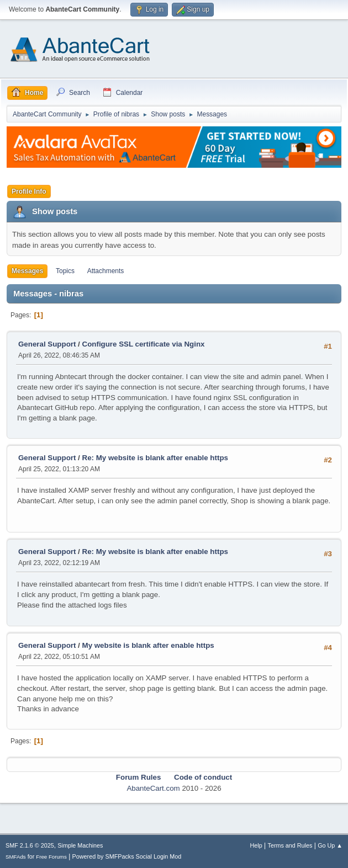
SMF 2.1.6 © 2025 (30, 845)
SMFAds (16, 857)
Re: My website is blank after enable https (155, 458)
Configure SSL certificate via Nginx (144, 344)
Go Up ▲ (330, 845)
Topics (65, 271)
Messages (27, 271)
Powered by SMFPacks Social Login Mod (127, 856)
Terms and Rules (290, 845)
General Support (47, 344)
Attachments (106, 271)
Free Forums (51, 857)
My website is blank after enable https (148, 645)
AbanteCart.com (153, 788)
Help (256, 845)
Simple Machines (80, 845)
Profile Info (29, 191)
